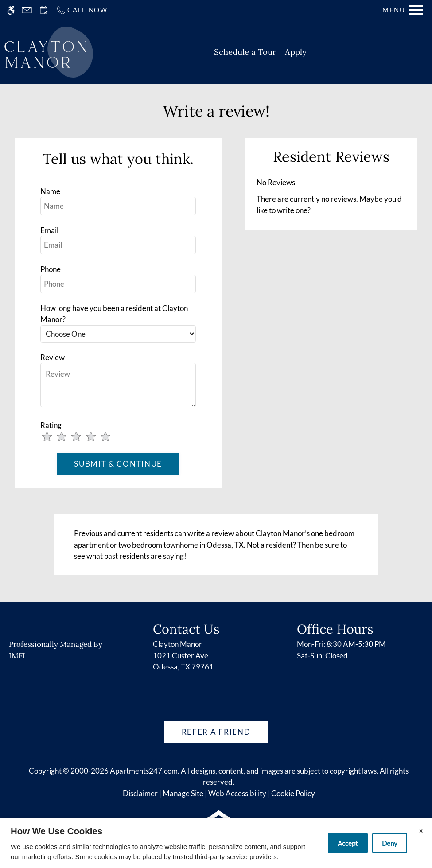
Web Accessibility (237, 793)
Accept (348, 843)
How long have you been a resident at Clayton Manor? (114, 314)
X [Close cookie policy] (421, 831)
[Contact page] (27, 10)
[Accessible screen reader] (11, 10)
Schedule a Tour (245, 52)
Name (50, 191)
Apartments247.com (144, 771)
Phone (51, 269)
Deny (390, 843)
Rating (51, 425)
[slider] (82, 437)
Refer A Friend (216, 732)
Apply (296, 52)
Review (53, 357)
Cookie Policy (293, 793)
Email (49, 230)
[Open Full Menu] (403, 10)
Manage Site (183, 793)
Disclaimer (140, 793)
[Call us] (82, 10)
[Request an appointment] (44, 10)
